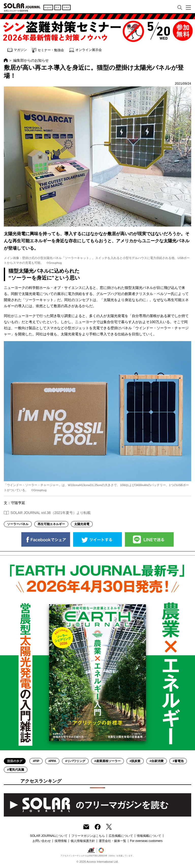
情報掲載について (149, 836)
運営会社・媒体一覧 (112, 841)
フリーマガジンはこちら (88, 836)
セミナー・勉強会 (48, 50)
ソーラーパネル (18, 524)
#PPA (52, 761)
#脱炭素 (135, 761)
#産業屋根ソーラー (108, 761)
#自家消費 (157, 761)
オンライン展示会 (85, 50)
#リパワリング (75, 761)
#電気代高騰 (16, 770)
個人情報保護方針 (83, 841)
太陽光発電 (82, 524)
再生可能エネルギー (51, 524)
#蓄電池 (178, 761)
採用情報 (61, 841)
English (48, 7)
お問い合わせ (42, 841)
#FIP (36, 761)
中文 (58, 7)
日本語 (66, 7)
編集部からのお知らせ (31, 60)
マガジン (17, 50)
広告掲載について (121, 836)
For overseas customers (146, 841)
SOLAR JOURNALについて (49, 836)
